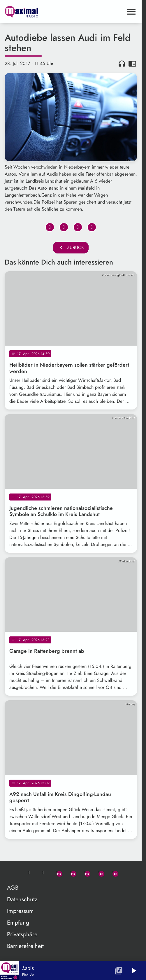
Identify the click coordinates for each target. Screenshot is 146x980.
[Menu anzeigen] (131, 12)
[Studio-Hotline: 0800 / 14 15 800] (43, 873)
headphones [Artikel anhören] (122, 64)
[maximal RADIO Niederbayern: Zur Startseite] (38, 12)
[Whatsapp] (57, 873)
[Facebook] (71, 873)
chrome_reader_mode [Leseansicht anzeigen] (132, 64)
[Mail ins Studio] (29, 873)
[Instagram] (85, 873)
